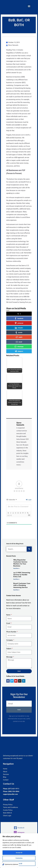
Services (6, 774)
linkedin (19, 328)
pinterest (19, 323)
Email (8, 623)
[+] (11, 515)
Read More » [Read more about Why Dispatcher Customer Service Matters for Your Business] (16, 568)
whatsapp (19, 347)
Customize (19, 858)
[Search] (29, 549)
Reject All (19, 864)
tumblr (19, 332)
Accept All (19, 853)
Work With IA (7, 813)
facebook (19, 318)
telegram (19, 351)
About (5, 772)
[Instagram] (19, 832)
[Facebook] (19, 828)
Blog (5, 777)
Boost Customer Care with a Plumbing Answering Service (22, 585)
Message (10, 657)
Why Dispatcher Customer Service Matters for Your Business (20, 563)
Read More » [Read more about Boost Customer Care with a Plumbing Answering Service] (16, 590)
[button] (29, 6)
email (19, 342)
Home (5, 769)
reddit (19, 337)
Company (10, 640)
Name (9, 615)
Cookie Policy (8, 810)
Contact (6, 780)
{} (8, 515)
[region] (19, 851)
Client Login (7, 816)
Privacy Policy (8, 805)
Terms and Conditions (10, 807)
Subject (9, 649)
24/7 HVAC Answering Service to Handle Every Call (22, 575)
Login (29, 500)
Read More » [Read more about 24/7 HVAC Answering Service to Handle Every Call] (16, 579)
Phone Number (12, 632)
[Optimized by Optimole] (10, 864)
